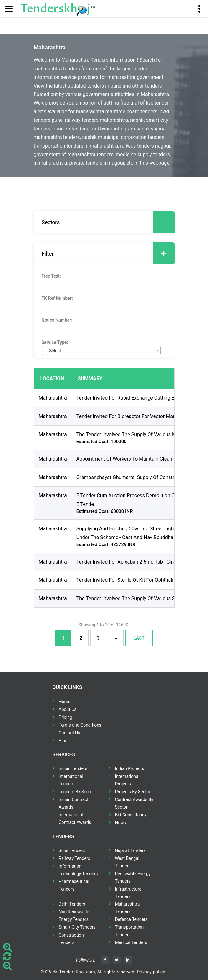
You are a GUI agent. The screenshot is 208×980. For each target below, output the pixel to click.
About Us (68, 709)
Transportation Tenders (129, 931)
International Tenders (71, 780)
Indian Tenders (73, 768)
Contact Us (70, 733)
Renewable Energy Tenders (133, 877)
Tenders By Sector (76, 792)
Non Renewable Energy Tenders (74, 916)
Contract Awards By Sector (134, 803)
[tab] (104, 222)
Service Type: (55, 342)
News (121, 823)
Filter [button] (108, 253)
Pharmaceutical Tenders (74, 885)
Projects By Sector (133, 792)
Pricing (66, 717)
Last (139, 638)
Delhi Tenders (72, 904)
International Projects (127, 780)
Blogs (64, 741)
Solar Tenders (72, 850)
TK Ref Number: (57, 298)
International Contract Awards (75, 819)
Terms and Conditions (80, 725)
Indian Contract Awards (74, 803)
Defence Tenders (132, 919)
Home (65, 702)
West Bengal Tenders (127, 862)
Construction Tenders (71, 939)
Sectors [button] (108, 222)
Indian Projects (130, 768)
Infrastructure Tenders (128, 893)
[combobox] (101, 350)
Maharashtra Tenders (127, 908)
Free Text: (51, 276)
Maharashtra (53, 398)
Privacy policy (151, 972)
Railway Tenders (75, 858)
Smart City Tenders (77, 927)
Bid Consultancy (131, 815)
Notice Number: (57, 320)
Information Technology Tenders (78, 870)
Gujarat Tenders (130, 850)
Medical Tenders (131, 942)
